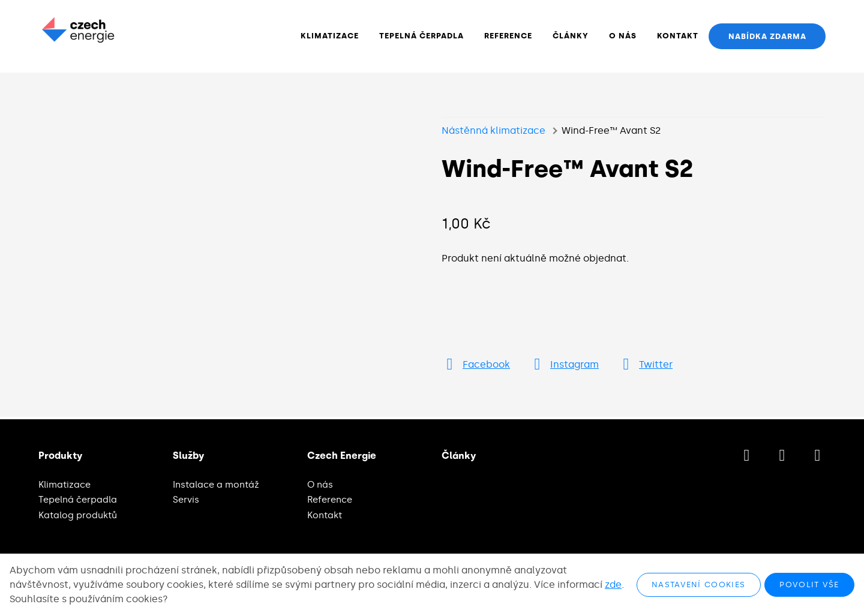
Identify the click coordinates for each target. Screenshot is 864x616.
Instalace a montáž (216, 485)
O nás (320, 485)
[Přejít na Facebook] (476, 367)
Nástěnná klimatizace (493, 133)
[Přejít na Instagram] (564, 367)
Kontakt (325, 515)
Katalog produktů (78, 515)
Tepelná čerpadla (78, 500)
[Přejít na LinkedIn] (817, 456)
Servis (186, 500)
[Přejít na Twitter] (645, 367)
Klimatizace (64, 485)
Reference (330, 500)
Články (459, 456)
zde (613, 585)
